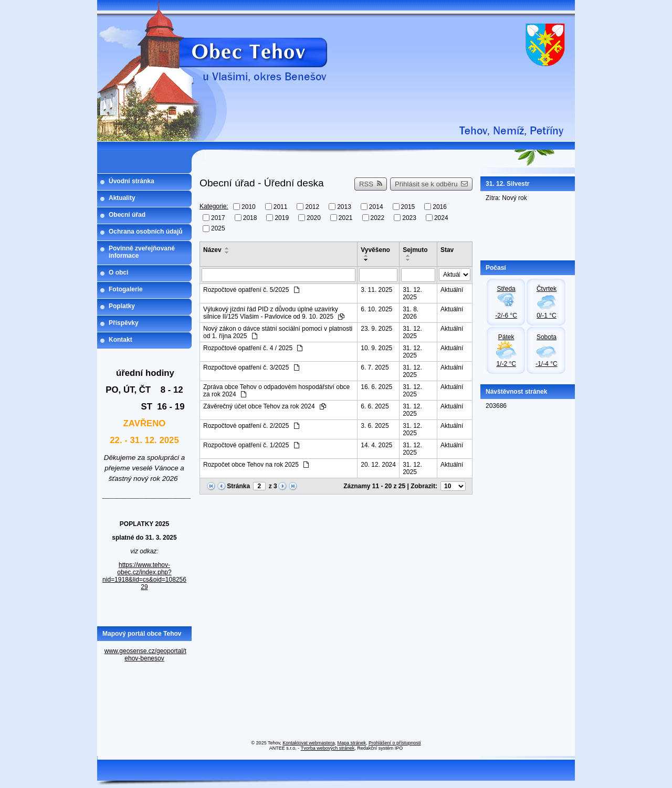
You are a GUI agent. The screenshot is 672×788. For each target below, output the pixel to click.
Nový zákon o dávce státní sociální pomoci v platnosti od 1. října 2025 (278, 332)
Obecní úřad (127, 215)
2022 (378, 217)
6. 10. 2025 (376, 309)
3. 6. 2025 (375, 426)
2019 (282, 217)
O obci (118, 272)
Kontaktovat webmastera (308, 743)
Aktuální (452, 290)
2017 (218, 217)
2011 (281, 207)
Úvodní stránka (132, 181)
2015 (408, 207)
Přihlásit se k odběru (431, 184)
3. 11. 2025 (376, 290)
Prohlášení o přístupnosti (395, 743)
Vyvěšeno (375, 250)
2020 (314, 217)
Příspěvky (124, 323)
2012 (312, 207)
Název (212, 250)
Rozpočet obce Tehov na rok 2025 (256, 465)
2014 (376, 207)
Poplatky (122, 306)
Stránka (238, 486)
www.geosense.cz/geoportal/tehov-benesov (145, 655)
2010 (249, 207)
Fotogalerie (126, 289)
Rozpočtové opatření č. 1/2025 (251, 445)
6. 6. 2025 (375, 406)
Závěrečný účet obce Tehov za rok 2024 (265, 406)
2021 (346, 217)
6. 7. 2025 (375, 367)
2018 (250, 217)
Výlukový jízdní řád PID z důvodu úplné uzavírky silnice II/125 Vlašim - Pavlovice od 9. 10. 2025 (274, 313)
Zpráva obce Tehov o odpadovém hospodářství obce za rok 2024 (276, 391)
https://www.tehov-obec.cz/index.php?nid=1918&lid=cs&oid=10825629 (144, 576)
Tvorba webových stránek (328, 748)
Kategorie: (214, 206)
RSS (371, 184)
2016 (440, 207)
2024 (441, 217)
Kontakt (120, 340)
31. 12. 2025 (412, 293)
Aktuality (122, 198)
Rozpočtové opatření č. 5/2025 (251, 290)
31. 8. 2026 (411, 313)
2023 (409, 217)
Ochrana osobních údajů (146, 232)
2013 (344, 207)
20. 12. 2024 (378, 465)
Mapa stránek (351, 743)
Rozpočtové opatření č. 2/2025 (251, 426)
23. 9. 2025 (376, 329)
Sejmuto (415, 250)
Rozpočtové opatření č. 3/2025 (251, 367)
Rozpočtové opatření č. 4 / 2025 (253, 348)
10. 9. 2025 (376, 348)
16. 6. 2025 (376, 387)
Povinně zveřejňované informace (142, 252)
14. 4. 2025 (376, 445)
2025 (218, 228)
